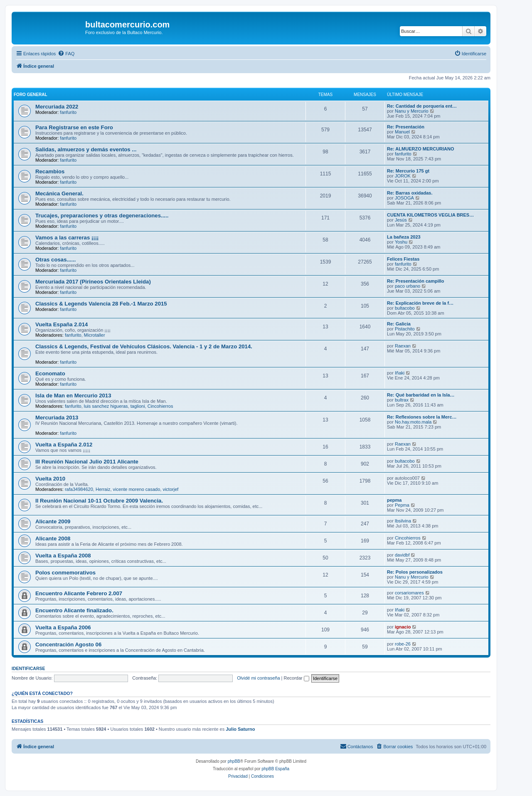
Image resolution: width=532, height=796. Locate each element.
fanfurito (68, 112)
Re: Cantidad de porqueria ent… (422, 106)
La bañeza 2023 (404, 237)
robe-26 (403, 644)
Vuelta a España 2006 (63, 627)
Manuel (402, 132)
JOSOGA (404, 198)
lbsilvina (403, 521)
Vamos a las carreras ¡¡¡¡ (67, 238)
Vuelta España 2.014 (62, 324)
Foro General (31, 95)
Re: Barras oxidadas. (410, 193)
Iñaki (400, 373)
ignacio (403, 627)
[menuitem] (66, 54)
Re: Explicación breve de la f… (420, 303)
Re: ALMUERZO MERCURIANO (421, 149)
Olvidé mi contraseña (258, 678)
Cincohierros (160, 406)
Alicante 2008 (53, 538)
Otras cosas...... (56, 260)
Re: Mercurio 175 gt (408, 171)
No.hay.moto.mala (413, 422)
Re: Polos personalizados (415, 572)
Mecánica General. (59, 193)
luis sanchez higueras (106, 406)
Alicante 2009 (53, 521)
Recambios (50, 171)
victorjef (170, 489)
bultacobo (405, 308)
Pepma (402, 505)
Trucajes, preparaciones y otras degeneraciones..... (102, 216)
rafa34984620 (79, 489)
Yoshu (401, 242)
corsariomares (409, 593)
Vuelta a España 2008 (63, 556)
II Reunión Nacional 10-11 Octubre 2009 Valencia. (99, 501)
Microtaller (95, 335)
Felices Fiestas (403, 259)
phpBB (234, 761)
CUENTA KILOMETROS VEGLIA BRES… (430, 215)
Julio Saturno (240, 729)
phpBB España (275, 769)
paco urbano (408, 286)
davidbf (402, 555)
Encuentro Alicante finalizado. (74, 610)
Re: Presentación (406, 127)
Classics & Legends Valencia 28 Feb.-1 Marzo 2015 (101, 304)
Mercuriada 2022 (57, 107)
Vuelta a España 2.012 (64, 445)
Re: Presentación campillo (416, 281)
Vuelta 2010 (50, 479)
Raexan (403, 346)
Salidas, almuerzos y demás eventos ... (86, 149)
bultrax (402, 400)
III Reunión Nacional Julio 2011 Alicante (87, 462)
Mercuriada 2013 (57, 418)
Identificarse (28, 668)
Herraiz (103, 489)
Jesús (401, 220)
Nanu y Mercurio (412, 111)
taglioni (138, 406)
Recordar (297, 678)
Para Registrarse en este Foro (74, 127)
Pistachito (405, 329)
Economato (50, 373)
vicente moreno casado (137, 489)
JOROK (403, 176)
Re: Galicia (399, 324)
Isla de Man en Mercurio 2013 (73, 396)
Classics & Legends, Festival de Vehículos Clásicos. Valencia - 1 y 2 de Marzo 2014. (144, 346)
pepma (394, 500)
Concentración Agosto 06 (68, 644)
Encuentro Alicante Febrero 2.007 (79, 593)
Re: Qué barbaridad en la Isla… (421, 395)
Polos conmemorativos (65, 573)
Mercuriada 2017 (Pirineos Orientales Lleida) (93, 282)
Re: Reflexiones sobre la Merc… (422, 417)
